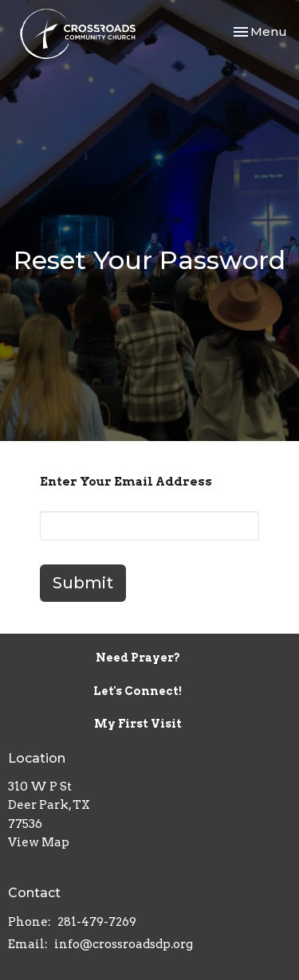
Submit (83, 583)
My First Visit (138, 724)
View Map (39, 842)
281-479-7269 (97, 922)
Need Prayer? (138, 658)
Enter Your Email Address (126, 482)
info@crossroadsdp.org (124, 944)
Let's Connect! (138, 691)
